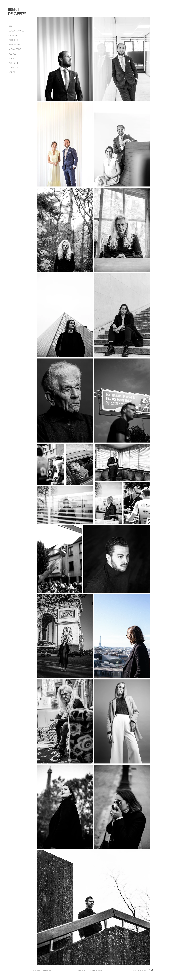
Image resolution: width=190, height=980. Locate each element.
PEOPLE (12, 54)
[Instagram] (152, 970)
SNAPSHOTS (14, 68)
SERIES (12, 72)
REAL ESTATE (14, 45)
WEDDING (13, 40)
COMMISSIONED (16, 31)
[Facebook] (149, 970)
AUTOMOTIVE (15, 49)
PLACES (12, 58)
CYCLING (13, 35)
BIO (10, 26)
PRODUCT (13, 63)
